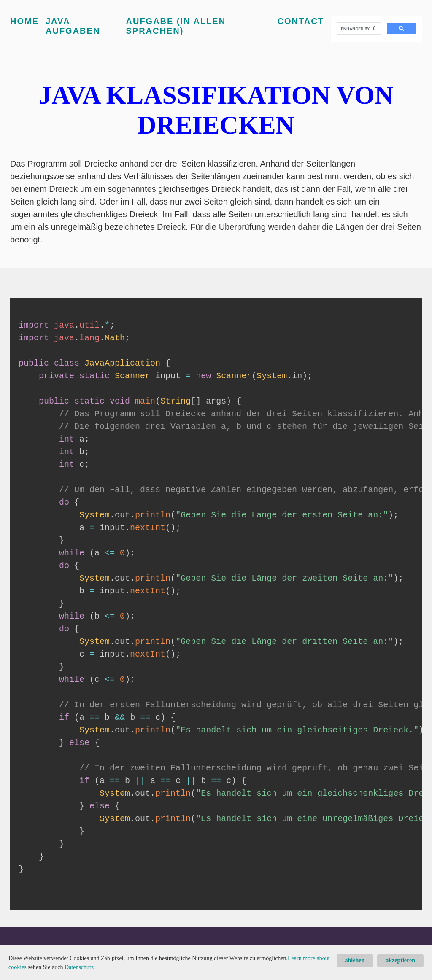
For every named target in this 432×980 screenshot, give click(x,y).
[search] (358, 29)
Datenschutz (79, 967)
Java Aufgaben (73, 26)
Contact (301, 21)
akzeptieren (400, 960)
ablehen (355, 960)
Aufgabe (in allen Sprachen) (176, 26)
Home (24, 21)
